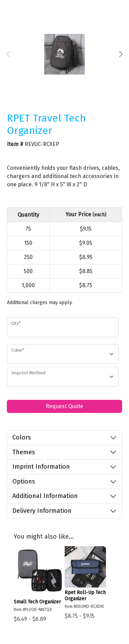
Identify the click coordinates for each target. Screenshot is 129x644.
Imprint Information (41, 467)
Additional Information (45, 496)
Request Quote (64, 406)
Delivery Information (42, 511)
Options (24, 481)
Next (120, 54)
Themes (24, 452)
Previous (9, 54)
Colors (22, 437)
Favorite (19, 154)
